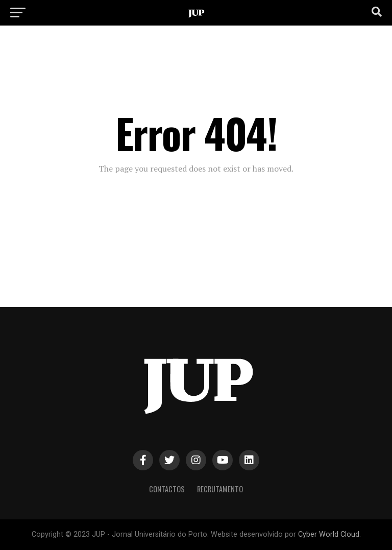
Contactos (167, 489)
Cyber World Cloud (329, 534)
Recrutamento (220, 489)
